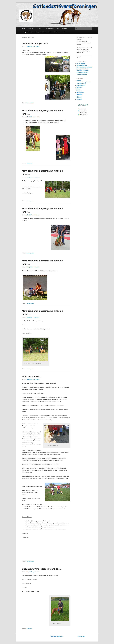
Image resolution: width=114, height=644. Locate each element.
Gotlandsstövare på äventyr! (84, 82)
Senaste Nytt (30, 28)
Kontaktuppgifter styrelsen (57, 636)
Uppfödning (64, 28)
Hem (24, 28)
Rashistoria (79, 87)
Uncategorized (31, 103)
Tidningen (79, 91)
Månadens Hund (81, 85)
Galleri (63, 32)
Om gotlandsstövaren (49, 28)
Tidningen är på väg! (82, 65)
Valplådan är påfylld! (82, 74)
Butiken (50, 32)
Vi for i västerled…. (32, 377)
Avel (58, 28)
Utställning (30, 163)
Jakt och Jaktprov (81, 84)
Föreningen (39, 28)
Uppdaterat (79, 94)
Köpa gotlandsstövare (28, 32)
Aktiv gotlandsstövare (41, 32)
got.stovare (36, 46)
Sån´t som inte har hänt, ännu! (84, 67)
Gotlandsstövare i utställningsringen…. (42, 569)
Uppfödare (79, 96)
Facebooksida (81, 636)
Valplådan (79, 99)
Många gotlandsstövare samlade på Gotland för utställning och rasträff (83, 71)
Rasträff (79, 89)
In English (57, 32)
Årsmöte (79, 80)
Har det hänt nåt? (81, 64)
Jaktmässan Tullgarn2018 (35, 43)
